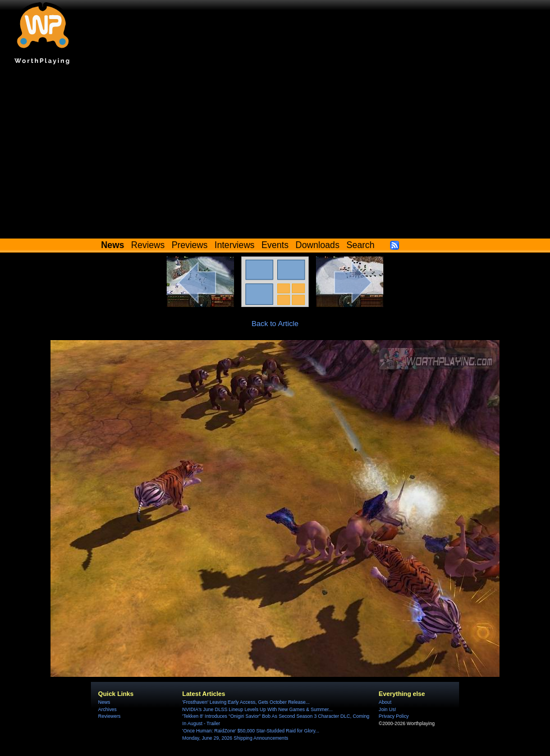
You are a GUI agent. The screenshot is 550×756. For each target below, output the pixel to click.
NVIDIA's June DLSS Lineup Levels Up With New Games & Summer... (258, 709)
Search (360, 245)
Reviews (148, 245)
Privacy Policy (394, 716)
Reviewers (109, 716)
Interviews (234, 245)
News (104, 702)
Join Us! (388, 709)
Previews (190, 245)
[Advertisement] (275, 154)
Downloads (318, 245)
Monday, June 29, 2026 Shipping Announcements (235, 738)
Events (275, 245)
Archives (107, 709)
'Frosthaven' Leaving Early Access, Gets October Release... (246, 702)
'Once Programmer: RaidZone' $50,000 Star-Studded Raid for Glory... (251, 731)
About (385, 702)
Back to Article (275, 324)
